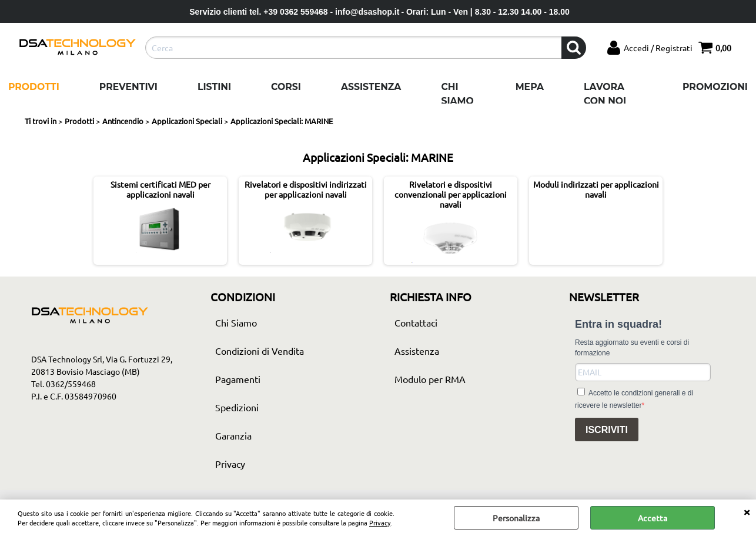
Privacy (380, 522)
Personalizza (516, 518)
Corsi (286, 87)
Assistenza (371, 87)
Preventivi (128, 87)
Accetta (653, 518)
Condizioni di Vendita (260, 351)
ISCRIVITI (607, 430)
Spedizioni (237, 407)
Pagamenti (238, 379)
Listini (214, 87)
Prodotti (34, 87)
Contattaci (416, 322)
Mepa (530, 87)
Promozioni (715, 87)
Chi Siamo (457, 94)
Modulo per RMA (430, 379)
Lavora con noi (605, 94)
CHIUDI (747, 511)
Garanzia (233, 435)
